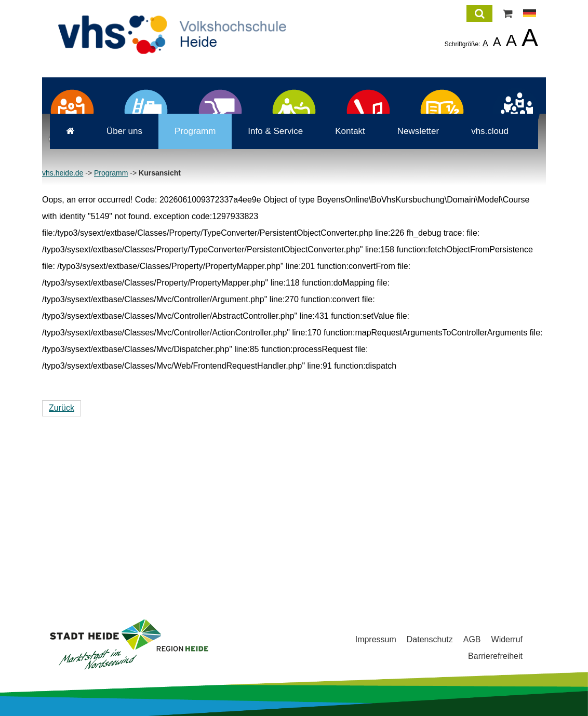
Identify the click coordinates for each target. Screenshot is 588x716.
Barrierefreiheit (495, 656)
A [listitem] (485, 43)
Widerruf (507, 639)
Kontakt (342, 282)
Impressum (376, 639)
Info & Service (268, 282)
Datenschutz (430, 639)
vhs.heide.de (63, 324)
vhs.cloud (482, 282)
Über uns (117, 282)
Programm (187, 282)
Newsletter (410, 282)
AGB (472, 639)
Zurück (62, 559)
